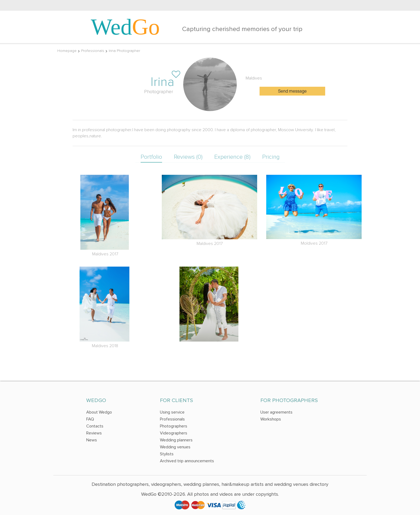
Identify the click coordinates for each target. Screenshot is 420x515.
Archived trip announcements (187, 461)
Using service (172, 412)
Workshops (271, 419)
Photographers (174, 426)
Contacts (95, 426)
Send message (292, 92)
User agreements (276, 412)
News (92, 440)
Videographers (174, 433)
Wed (125, 27)
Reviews (94, 433)
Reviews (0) (188, 157)
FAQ (90, 419)
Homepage (67, 51)
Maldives (254, 78)
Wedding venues (175, 447)
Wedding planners (176, 440)
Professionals (93, 51)
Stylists (167, 454)
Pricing (271, 157)
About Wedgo (99, 412)
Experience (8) (232, 157)
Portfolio (151, 157)
